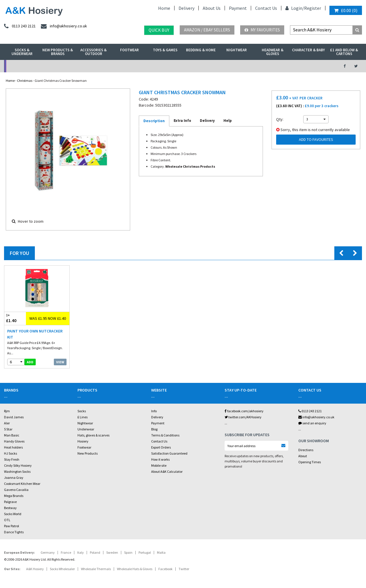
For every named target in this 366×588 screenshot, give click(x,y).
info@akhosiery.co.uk (316, 417)
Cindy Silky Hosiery (18, 465)
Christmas (25, 81)
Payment (238, 8)
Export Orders (161, 447)
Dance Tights (14, 532)
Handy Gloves (14, 441)
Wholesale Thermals (96, 569)
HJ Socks (11, 453)
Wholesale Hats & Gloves (135, 569)
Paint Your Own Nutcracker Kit (35, 334)
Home (164, 8)
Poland (95, 552)
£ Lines (83, 417)
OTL (7, 520)
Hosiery (83, 441)
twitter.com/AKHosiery (243, 417)
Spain (128, 552)
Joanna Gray (14, 478)
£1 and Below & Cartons (344, 52)
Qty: (280, 119)
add (30, 362)
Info (154, 411)
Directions (306, 450)
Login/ (295, 8)
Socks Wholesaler (62, 569)
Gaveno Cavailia (16, 490)
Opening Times (310, 462)
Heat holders (13, 447)
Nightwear (237, 50)
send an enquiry (312, 423)
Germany (48, 552)
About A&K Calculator (167, 471)
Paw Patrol (12, 526)
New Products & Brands (58, 52)
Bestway (10, 508)
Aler (7, 423)
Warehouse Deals (210, 66)
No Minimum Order (45, 66)
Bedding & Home (201, 50)
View (60, 362)
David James (14, 417)
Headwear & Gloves (273, 52)
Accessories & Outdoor (93, 52)
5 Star (8, 429)
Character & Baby (308, 50)
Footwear (129, 50)
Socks (82, 411)
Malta (161, 552)
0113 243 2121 (310, 411)
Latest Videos (292, 66)
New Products (88, 453)
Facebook (165, 569)
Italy (80, 552)
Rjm (7, 411)
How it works (160, 459)
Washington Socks (17, 471)
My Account (127, 66)
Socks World (13, 514)
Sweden (112, 552)
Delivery (186, 8)
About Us (212, 8)
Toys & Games (165, 50)
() (346, 10)
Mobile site (159, 465)
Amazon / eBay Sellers (207, 30)
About (303, 456)
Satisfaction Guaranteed (169, 453)
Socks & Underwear (22, 52)
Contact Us (266, 8)
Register (313, 8)
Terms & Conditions (165, 435)
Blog (154, 429)
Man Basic (12, 435)
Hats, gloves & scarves (93, 435)
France (66, 552)
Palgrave (10, 502)
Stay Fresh (12, 459)
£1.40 (15, 318)
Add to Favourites (316, 139)
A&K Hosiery (35, 569)
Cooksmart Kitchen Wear (22, 484)
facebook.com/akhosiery (244, 411)
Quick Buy (159, 30)
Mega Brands (14, 496)
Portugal (145, 552)
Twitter (184, 569)
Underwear (86, 429)
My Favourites (262, 30)
